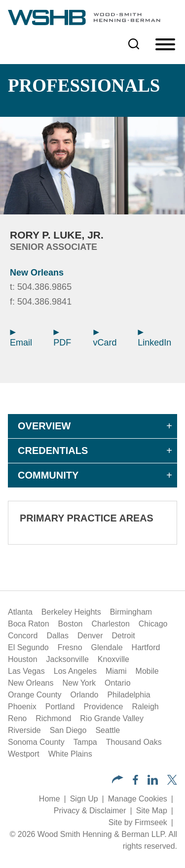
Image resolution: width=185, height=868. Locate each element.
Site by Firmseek (138, 822)
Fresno (70, 647)
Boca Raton (29, 624)
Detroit (124, 636)
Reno (17, 718)
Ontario (117, 683)
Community (48, 475)
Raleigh (145, 707)
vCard (105, 339)
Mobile (147, 671)
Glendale (107, 647)
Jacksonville (68, 659)
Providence (103, 707)
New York (79, 683)
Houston (23, 659)
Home (50, 799)
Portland (60, 707)
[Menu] (165, 45)
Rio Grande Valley (112, 718)
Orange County (35, 695)
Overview (44, 426)
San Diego (68, 730)
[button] (118, 781)
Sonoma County (36, 742)
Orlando (85, 695)
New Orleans (37, 273)
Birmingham (131, 612)
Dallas (57, 636)
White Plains (70, 754)
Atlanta (20, 612)
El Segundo (28, 647)
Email (21, 339)
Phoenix (22, 707)
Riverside (24, 730)
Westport (24, 754)
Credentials (53, 451)
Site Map (152, 811)
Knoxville (113, 659)
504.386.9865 (44, 287)
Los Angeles (75, 671)
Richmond (53, 718)
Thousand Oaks (134, 742)
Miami (116, 671)
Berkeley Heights (71, 612)
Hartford (146, 647)
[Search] (134, 44)
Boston (71, 624)
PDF (62, 339)
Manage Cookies (138, 799)
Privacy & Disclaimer (90, 811)
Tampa (85, 742)
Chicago (153, 624)
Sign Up (84, 799)
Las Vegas (26, 671)
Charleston (110, 624)
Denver (90, 636)
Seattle (108, 730)
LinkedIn (154, 339)
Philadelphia (129, 695)
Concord (23, 636)
